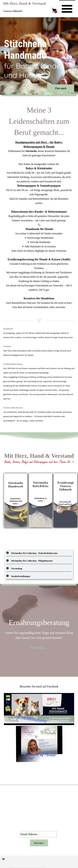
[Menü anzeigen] (67, 8)
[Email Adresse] (38, 834)
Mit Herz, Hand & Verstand (25, 3)
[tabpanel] (39, 207)
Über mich (61, 88)
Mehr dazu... (39, 648)
